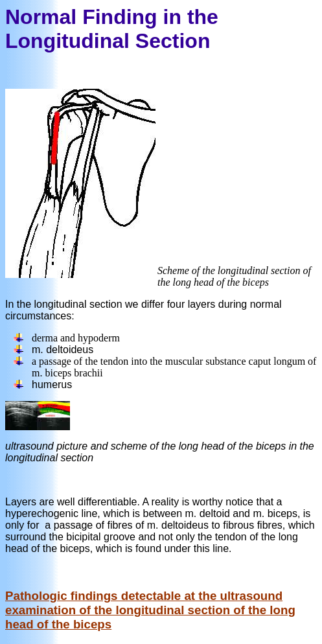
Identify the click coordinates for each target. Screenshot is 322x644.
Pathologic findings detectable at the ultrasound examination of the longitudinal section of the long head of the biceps (150, 610)
